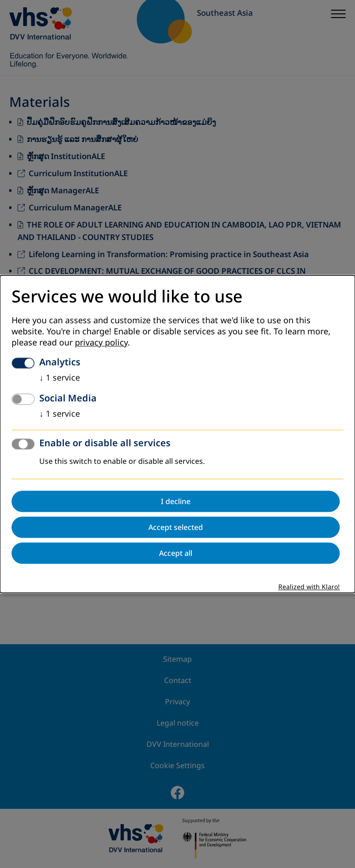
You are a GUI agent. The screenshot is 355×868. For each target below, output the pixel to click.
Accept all (176, 553)
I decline (176, 501)
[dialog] (177, 434)
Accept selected (176, 527)
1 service (60, 378)
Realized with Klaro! (309, 587)
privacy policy (101, 343)
